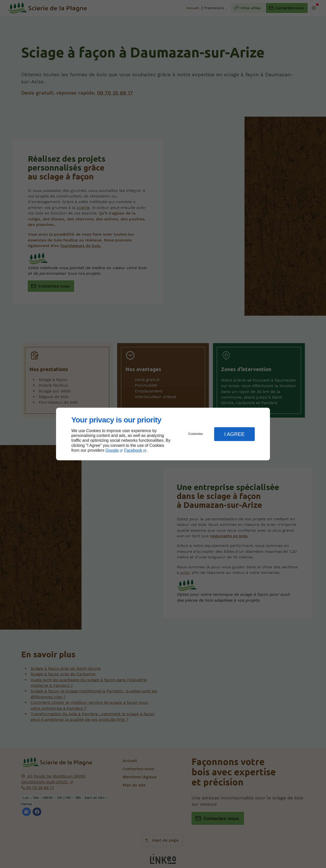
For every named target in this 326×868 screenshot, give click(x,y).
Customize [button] (196, 434)
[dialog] (163, 434)
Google (112, 450)
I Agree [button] (234, 434)
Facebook (133, 450)
